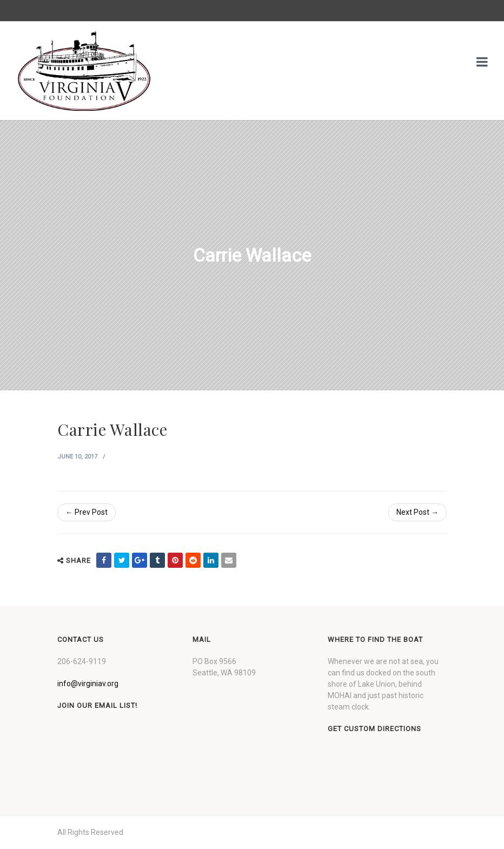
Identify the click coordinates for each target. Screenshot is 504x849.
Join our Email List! (97, 705)
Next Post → (417, 512)
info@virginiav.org (88, 684)
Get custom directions (374, 729)
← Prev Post (87, 512)
